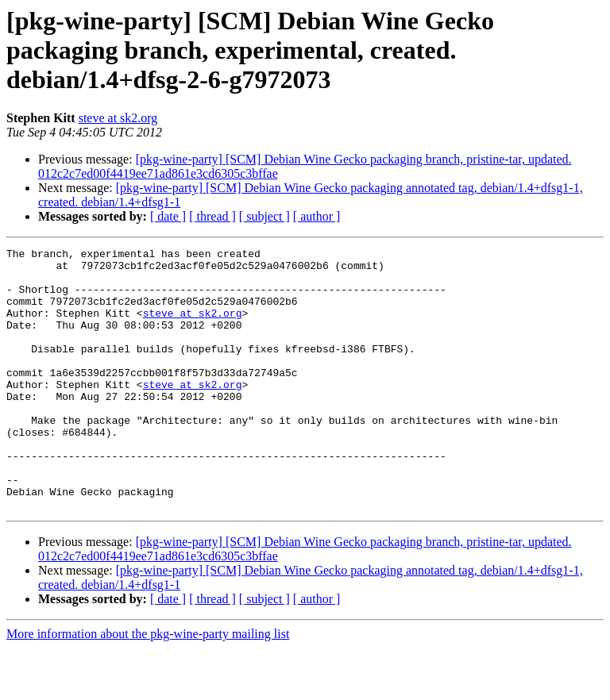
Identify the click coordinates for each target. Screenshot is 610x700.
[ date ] (168, 216)
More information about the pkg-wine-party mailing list (148, 686)
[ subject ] (264, 216)
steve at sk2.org (118, 118)
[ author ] (317, 216)
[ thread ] (212, 216)
